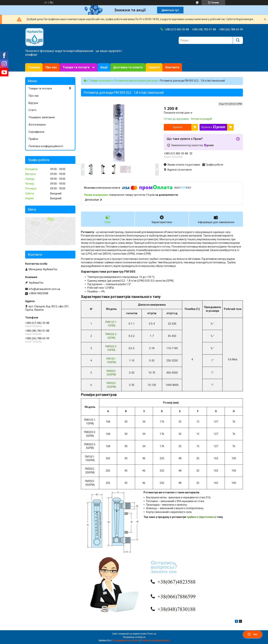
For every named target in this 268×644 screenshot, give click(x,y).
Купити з (213, 127)
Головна (34, 67)
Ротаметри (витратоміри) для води (136, 81)
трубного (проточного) (202, 517)
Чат (253, 634)
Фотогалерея (37, 125)
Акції (104, 67)
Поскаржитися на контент (126, 640)
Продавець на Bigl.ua (134, 637)
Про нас (51, 67)
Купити (178, 127)
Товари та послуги (76, 67)
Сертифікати (36, 132)
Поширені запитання (42, 117)
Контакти (172, 67)
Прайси (33, 139)
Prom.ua (152, 634)
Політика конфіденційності (46, 146)
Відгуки (33, 103)
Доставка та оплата (128, 67)
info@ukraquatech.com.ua (44, 289)
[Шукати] (238, 40)
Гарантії (154, 67)
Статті (32, 110)
